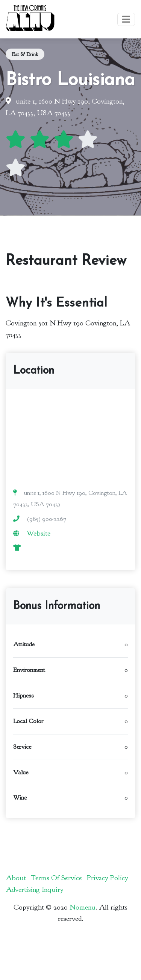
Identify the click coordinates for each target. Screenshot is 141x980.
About (16, 878)
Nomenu (83, 907)
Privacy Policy (108, 878)
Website (39, 533)
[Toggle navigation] (126, 19)
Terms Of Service (56, 878)
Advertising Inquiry (35, 890)
